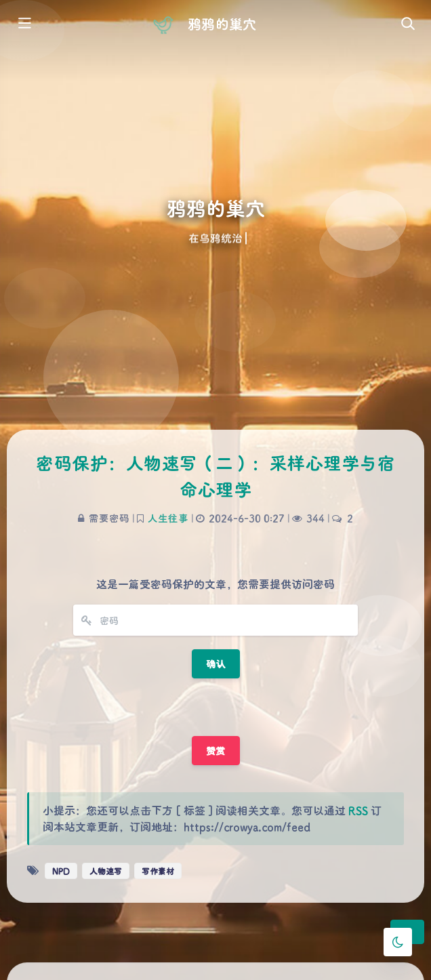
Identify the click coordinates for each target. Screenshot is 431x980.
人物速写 (106, 871)
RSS (358, 810)
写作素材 (158, 871)
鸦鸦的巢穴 (222, 24)
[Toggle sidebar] (24, 24)
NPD (61, 871)
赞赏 (216, 751)
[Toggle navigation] (407, 24)
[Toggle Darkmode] (398, 942)
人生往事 (168, 518)
